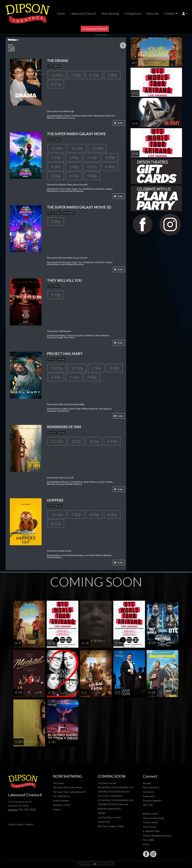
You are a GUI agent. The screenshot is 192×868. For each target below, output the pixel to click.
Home (61, 14)
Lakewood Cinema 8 (83, 14)
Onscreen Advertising (153, 818)
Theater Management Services (157, 836)
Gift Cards (148, 805)
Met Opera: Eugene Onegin (111, 826)
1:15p (56, 157)
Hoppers (57, 809)
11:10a (57, 514)
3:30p (56, 221)
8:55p (56, 524)
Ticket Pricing (149, 827)
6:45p (110, 167)
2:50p (96, 368)
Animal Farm (104, 822)
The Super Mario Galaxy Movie (68, 787)
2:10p (76, 75)
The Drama (58, 783)
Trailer (119, 123)
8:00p (56, 176)
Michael (102, 813)
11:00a (57, 148)
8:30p (74, 176)
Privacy (146, 844)
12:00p (97, 148)
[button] (185, 14)
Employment (149, 796)
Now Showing (110, 14)
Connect (169, 14)
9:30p (92, 377)
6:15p (92, 167)
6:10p (56, 377)
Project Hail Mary (61, 801)
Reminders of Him (61, 805)
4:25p (94, 441)
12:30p (77, 368)
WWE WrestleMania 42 (109, 809)
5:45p (74, 167)
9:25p (56, 84)
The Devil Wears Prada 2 (110, 817)
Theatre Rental (150, 822)
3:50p (114, 368)
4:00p (110, 157)
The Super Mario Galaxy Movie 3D (69, 792)
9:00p (92, 176)
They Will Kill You (61, 796)
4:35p (94, 75)
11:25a (57, 368)
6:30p (112, 514)
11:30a (77, 148)
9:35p (56, 295)
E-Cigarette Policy (151, 831)
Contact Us (148, 792)
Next (123, 45)
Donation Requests (152, 801)
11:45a (57, 75)
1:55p (76, 441)
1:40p (76, 514)
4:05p (94, 514)
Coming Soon (133, 14)
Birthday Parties (151, 814)
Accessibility (149, 840)
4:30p (56, 167)
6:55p (112, 441)
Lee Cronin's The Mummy (110, 796)
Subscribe (153, 14)
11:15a (57, 441)
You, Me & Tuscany (107, 783)
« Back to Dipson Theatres (21, 824)
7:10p (74, 377)
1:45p (74, 157)
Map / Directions (151, 787)
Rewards (147, 783)
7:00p (112, 75)
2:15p (92, 157)
